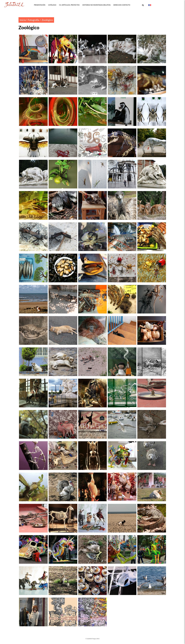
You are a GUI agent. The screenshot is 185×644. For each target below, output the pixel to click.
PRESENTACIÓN (40, 5)
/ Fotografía (33, 20)
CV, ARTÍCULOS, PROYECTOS (69, 5)
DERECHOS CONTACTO (122, 5)
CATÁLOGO (52, 5)
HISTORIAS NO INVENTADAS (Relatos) (96, 5)
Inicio (23, 20)
